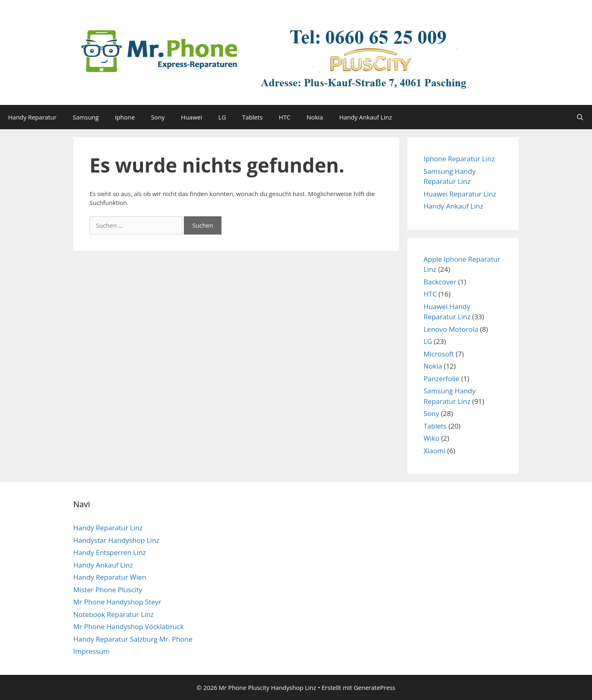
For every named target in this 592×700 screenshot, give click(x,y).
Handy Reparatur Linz (108, 528)
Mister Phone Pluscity (108, 590)
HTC (285, 117)
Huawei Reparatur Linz (460, 194)
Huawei (192, 117)
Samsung (86, 117)
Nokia (315, 117)
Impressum (92, 651)
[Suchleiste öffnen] (580, 117)
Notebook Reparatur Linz (114, 614)
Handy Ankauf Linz (366, 117)
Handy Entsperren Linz (110, 552)
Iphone (125, 117)
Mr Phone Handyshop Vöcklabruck (129, 626)
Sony (158, 117)
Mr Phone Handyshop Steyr (117, 602)
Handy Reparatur (32, 117)
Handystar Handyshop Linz (116, 540)
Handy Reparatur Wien (110, 577)
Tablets (252, 117)
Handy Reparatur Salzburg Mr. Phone (133, 639)
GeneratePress (374, 687)
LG (222, 117)
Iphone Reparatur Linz (459, 159)
